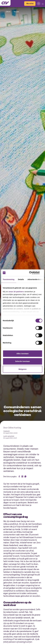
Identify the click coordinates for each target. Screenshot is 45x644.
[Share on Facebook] (19, 477)
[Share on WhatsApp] (25, 477)
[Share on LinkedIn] (22, 477)
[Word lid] (30, 4)
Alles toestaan (23, 354)
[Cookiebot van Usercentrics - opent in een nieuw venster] (32, 273)
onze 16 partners (16, 292)
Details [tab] (21, 279)
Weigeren (22, 369)
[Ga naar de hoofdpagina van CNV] (5, 3)
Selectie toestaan (22, 361)
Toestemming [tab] (9, 279)
